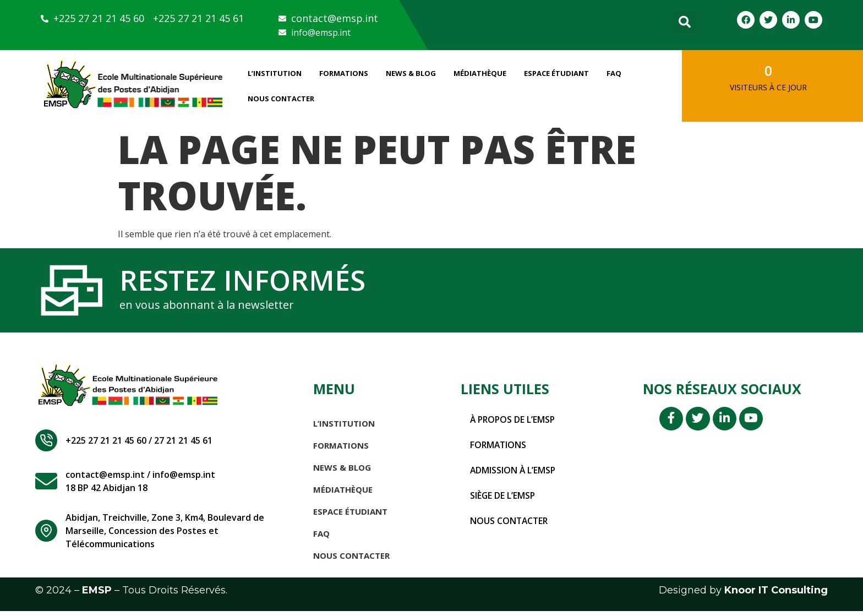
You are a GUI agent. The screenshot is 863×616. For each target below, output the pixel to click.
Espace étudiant (556, 73)
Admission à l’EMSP (514, 475)
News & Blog (411, 73)
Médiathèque (480, 73)
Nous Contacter (281, 99)
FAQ (614, 73)
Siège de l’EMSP (503, 500)
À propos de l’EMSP (514, 424)
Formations (344, 73)
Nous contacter (510, 526)
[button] (685, 22)
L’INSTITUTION (275, 73)
